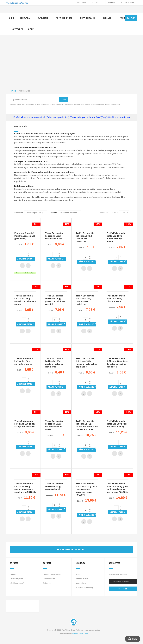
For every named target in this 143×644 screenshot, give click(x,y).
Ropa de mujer (88, 18)
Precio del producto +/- (35, 213)
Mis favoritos (97, 3)
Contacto (112, 3)
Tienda (79, 574)
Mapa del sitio (81, 583)
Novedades (17, 29)
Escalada (26, 18)
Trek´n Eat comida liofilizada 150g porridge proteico (24, 361)
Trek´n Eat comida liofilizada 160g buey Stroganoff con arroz (25, 424)
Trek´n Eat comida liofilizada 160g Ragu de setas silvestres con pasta (117, 363)
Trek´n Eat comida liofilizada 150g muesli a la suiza (54, 236)
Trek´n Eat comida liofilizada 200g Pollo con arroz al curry (117, 424)
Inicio (11, 18)
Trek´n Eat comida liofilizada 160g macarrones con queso (54, 425)
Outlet (32, 29)
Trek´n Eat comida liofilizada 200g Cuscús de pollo (54, 486)
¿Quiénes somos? (17, 583)
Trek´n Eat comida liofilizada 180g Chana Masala (116, 299)
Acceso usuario (82, 579)
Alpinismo (44, 18)
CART (131, 18)
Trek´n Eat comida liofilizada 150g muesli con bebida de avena (25, 300)
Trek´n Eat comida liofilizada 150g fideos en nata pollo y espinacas (87, 363)
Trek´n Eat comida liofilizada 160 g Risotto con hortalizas (85, 237)
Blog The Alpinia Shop (84, 588)
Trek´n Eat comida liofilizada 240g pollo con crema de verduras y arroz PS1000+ (86, 489)
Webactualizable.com (80, 634)
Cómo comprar (49, 579)
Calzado (108, 18)
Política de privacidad (18, 579)
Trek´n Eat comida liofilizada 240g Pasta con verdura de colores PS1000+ (87, 425)
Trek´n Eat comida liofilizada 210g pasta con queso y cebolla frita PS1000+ (25, 488)
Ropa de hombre (65, 18)
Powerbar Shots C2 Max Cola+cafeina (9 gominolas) (25, 236)
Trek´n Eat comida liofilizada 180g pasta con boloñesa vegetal (55, 300)
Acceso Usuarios (128, 3)
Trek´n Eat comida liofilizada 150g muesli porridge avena (116, 237)
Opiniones (47, 583)
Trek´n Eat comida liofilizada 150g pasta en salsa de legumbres (54, 363)
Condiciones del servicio (53, 574)
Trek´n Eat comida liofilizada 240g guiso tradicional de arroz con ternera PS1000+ (117, 488)
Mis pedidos (82, 3)
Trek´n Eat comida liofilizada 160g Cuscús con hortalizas (85, 300)
